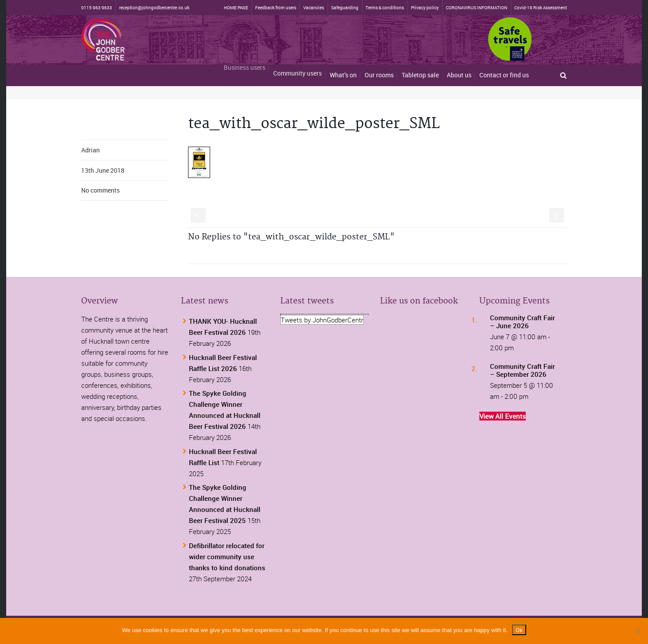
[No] (637, 631)
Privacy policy (425, 8)
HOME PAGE (236, 8)
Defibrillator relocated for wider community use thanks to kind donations (227, 557)
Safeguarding (345, 8)
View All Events (503, 416)
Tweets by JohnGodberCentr (322, 320)
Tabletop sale (420, 75)
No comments (100, 190)
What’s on (343, 73)
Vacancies (314, 8)
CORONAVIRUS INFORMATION (477, 8)
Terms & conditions (385, 8)
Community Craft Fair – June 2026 (522, 322)
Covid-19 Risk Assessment (541, 8)
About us (459, 75)
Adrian (90, 150)
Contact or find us (504, 75)
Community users (298, 67)
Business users (245, 61)
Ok (519, 630)
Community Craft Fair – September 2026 (522, 370)
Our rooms (379, 75)
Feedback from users (276, 8)
